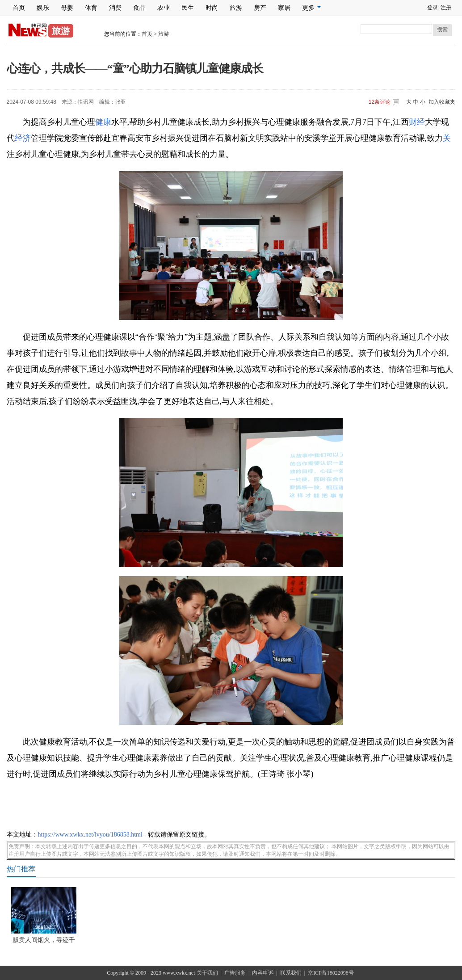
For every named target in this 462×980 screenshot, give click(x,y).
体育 (91, 8)
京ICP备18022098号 (331, 973)
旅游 (236, 8)
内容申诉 (263, 973)
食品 (139, 8)
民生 (188, 8)
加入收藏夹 (442, 102)
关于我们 (207, 973)
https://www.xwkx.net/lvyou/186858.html (90, 835)
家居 (284, 8)
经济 (23, 138)
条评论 (380, 102)
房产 (260, 8)
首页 (19, 8)
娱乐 (43, 8)
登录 (433, 8)
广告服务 (235, 973)
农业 (164, 8)
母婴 (67, 8)
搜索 (442, 29)
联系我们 (291, 973)
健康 (103, 122)
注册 (446, 8)
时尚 (212, 8)
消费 (115, 8)
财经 (417, 122)
